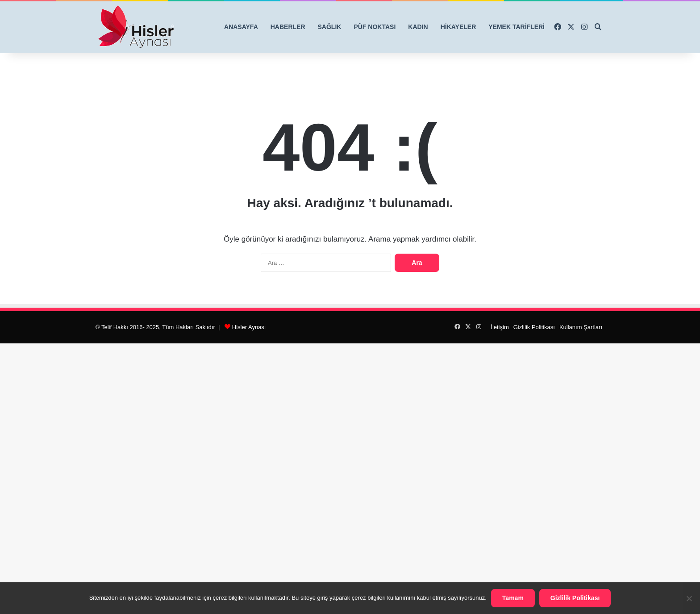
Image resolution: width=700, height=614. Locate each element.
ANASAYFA (241, 27)
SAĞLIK (330, 27)
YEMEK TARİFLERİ (517, 27)
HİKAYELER (458, 27)
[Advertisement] (350, 477)
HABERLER (288, 27)
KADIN (418, 27)
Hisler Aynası (249, 327)
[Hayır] (689, 598)
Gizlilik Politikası (534, 327)
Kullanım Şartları (581, 327)
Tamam (513, 598)
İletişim (500, 327)
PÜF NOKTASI (375, 27)
